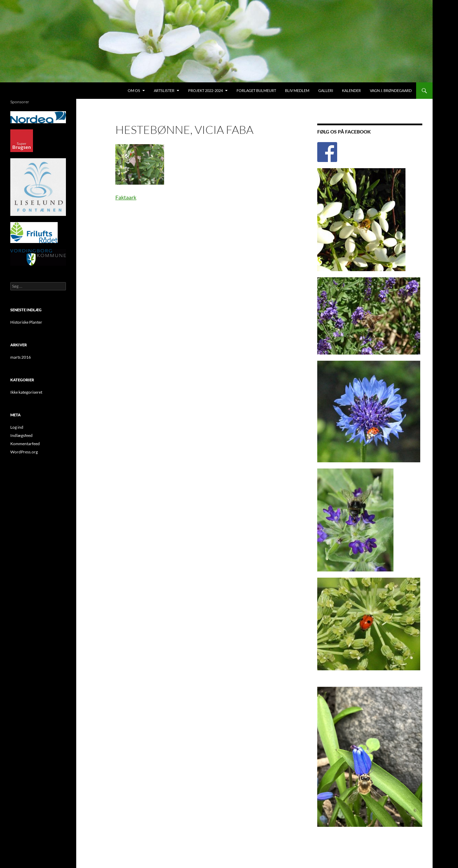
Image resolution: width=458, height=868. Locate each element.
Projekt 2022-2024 (205, 90)
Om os (134, 90)
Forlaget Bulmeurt (256, 90)
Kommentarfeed (25, 444)
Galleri (326, 90)
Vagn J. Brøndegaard (391, 90)
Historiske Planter (26, 322)
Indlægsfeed (21, 435)
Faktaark (126, 197)
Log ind (17, 427)
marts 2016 (21, 357)
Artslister (164, 90)
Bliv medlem (297, 90)
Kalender (351, 90)
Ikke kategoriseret (26, 392)
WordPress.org (24, 452)
